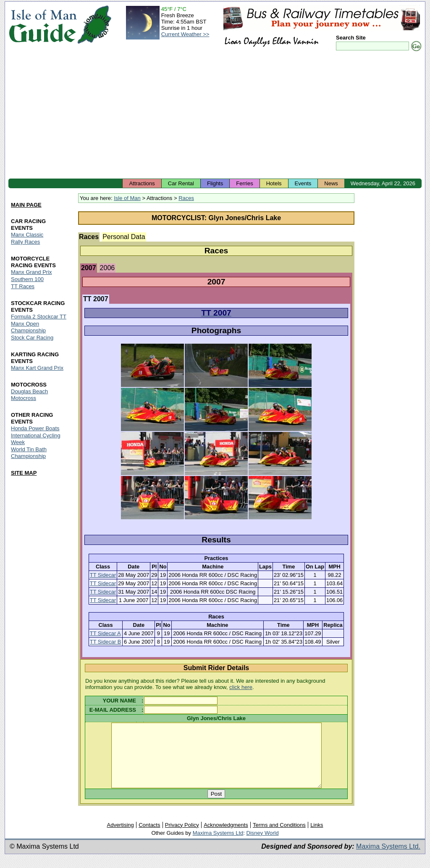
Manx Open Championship (28, 327)
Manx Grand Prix (31, 272)
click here (241, 687)
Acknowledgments (226, 838)
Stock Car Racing (32, 338)
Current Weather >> (185, 34)
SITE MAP (24, 473)
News (331, 183)
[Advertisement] (215, 116)
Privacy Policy (182, 838)
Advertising (120, 838)
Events (303, 183)
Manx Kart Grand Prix (37, 368)
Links (317, 838)
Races (186, 198)
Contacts (149, 838)
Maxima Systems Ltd (218, 846)
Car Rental (181, 183)
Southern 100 (27, 280)
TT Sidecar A (105, 633)
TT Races (23, 287)
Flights (215, 183)
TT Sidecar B (105, 642)
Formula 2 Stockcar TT (39, 317)
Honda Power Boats (35, 428)
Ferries (244, 183)
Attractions (142, 183)
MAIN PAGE (26, 205)
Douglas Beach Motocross (29, 395)
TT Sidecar (103, 575)
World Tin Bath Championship (29, 453)
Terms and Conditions (279, 838)
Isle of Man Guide (43, 25)
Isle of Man (127, 198)
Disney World (263, 846)
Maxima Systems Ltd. (388, 859)
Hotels (274, 183)
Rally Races (25, 242)
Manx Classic (27, 235)
